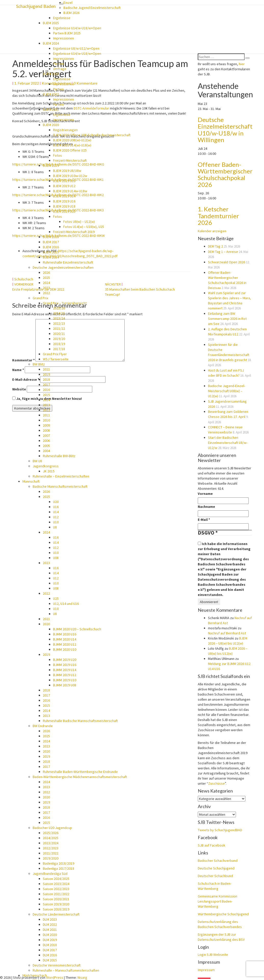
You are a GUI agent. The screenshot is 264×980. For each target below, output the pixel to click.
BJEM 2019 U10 (64, 181)
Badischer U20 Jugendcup (52, 828)
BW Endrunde (43, 726)
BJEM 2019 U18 (64, 206)
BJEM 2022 (51, 94)
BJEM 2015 (51, 252)
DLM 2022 (50, 924)
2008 (46, 430)
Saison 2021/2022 (56, 894)
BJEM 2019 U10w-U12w (70, 176)
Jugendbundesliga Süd (50, 874)
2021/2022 (51, 853)
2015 (46, 395)
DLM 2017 (50, 950)
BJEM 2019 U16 (64, 201)
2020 (46, 624)
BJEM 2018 (51, 237)
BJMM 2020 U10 (65, 649)
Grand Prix (40, 298)
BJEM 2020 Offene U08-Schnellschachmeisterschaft (92, 135)
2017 (46, 385)
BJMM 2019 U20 (65, 660)
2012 (46, 410)
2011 (46, 415)
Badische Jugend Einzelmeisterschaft (92, 8)
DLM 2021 (50, 930)
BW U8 (37, 461)
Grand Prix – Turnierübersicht (65, 303)
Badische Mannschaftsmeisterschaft (60, 486)
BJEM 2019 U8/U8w (67, 171)
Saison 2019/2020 (56, 904)
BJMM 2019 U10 (65, 680)
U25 (56, 598)
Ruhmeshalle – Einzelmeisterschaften (61, 476)
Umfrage (60, 69)
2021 (46, 369)
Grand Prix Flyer (55, 354)
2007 (46, 435)
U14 (56, 512)
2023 (46, 288)
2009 (46, 425)
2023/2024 (51, 843)
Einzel (68, 3)
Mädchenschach (35, 975)
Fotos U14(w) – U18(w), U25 (84, 227)
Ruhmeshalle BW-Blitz (59, 456)
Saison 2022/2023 (56, 889)
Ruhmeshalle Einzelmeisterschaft (68, 262)
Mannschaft (31, 481)
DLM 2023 (50, 919)
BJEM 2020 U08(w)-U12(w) (72, 140)
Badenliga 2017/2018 (58, 868)
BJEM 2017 (51, 242)
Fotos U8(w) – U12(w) (79, 222)
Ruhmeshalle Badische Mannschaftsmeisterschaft (80, 721)
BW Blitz (39, 364)
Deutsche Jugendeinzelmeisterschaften (63, 267)
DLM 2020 (50, 935)
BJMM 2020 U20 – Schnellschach (77, 629)
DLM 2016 (50, 955)
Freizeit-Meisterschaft (70, 160)
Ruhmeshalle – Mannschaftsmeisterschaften (66, 970)
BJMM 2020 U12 (65, 644)
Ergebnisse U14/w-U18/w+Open (77, 28)
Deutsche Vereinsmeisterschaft (57, 965)
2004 (46, 451)
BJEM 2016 (51, 247)
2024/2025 (51, 838)
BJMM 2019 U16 (65, 665)
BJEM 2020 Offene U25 (70, 150)
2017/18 (59, 349)
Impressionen (63, 38)
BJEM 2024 (51, 43)
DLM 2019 (50, 940)
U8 (55, 527)
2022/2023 (51, 848)
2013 (46, 405)
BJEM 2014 (51, 257)
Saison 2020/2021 (56, 899)
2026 (46, 273)
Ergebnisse (62, 18)
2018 (46, 379)
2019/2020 (51, 858)
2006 (46, 441)
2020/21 (59, 334)
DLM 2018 (50, 945)
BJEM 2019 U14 (64, 196)
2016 (46, 390)
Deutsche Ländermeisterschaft (56, 914)
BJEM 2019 (51, 166)
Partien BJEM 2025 (67, 33)
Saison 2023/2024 (56, 884)
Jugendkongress (46, 466)
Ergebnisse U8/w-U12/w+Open (76, 48)
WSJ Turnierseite (56, 359)
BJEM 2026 (71, 13)
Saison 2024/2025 (56, 879)
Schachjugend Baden (36, 6)
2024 (46, 283)
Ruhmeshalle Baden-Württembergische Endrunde (80, 772)
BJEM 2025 (51, 23)
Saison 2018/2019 (56, 909)
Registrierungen (65, 130)
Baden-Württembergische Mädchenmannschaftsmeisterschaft (80, 777)
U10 (56, 522)
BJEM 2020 (51, 125)
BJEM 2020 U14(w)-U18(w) (72, 145)
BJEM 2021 (51, 110)
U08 (56, 558)
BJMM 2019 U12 (65, 675)
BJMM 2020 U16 (65, 634)
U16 (56, 507)
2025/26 (59, 308)
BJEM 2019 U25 (64, 211)
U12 (56, 517)
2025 (46, 278)
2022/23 (59, 323)
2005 (46, 446)
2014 (46, 400)
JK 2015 (49, 471)
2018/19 (59, 344)
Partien (58, 64)
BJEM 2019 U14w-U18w (70, 191)
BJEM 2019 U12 (64, 186)
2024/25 (59, 313)
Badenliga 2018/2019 (58, 863)
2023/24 (59, 318)
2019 (46, 374)
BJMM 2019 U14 (65, 670)
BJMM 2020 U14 (65, 639)
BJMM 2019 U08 (65, 685)
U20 (56, 502)
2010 (46, 420)
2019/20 (59, 339)
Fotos (57, 155)
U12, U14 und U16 (66, 604)
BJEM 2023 (51, 74)
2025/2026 (51, 833)
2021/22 (59, 329)
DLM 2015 (50, 960)
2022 (46, 293)
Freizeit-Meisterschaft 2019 (74, 232)
